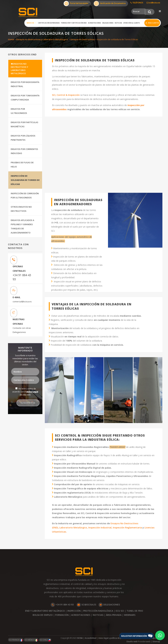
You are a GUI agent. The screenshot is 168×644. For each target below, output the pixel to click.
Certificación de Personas (49, 23)
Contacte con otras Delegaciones (22, 330)
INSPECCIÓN (74, 611)
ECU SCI (120, 611)
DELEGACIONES (109, 605)
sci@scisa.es (153, 3)
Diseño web (132, 642)
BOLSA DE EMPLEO (43, 615)
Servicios (32, 23)
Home (11, 39)
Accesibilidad (90, 638)
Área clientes (153, 23)
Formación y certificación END (74, 23)
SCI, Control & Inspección (66, 95)
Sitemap (156, 642)
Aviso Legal (32, 392)
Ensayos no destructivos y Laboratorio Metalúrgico (42, 39)
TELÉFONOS (137, 3)
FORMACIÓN (62, 615)
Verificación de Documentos (110, 4)
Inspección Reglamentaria (127, 528)
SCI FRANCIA (16, 640)
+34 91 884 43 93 (22, 277)
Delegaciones (108, 23)
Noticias (118, 23)
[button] (160, 635)
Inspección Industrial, (100, 528)
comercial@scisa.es (22, 302)
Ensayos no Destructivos (83, 39)
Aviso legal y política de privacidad (114, 638)
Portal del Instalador (76, 4)
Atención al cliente (132, 23)
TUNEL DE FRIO (135, 611)
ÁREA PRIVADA (114, 615)
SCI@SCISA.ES (86, 605)
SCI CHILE (45, 640)
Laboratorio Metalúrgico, (74, 528)
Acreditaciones (94, 23)
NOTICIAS (98, 615)
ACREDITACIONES (81, 615)
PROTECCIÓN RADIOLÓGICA (98, 611)
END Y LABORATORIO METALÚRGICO (45, 611)
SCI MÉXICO (31, 640)
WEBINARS (130, 615)
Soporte (155, 638)
